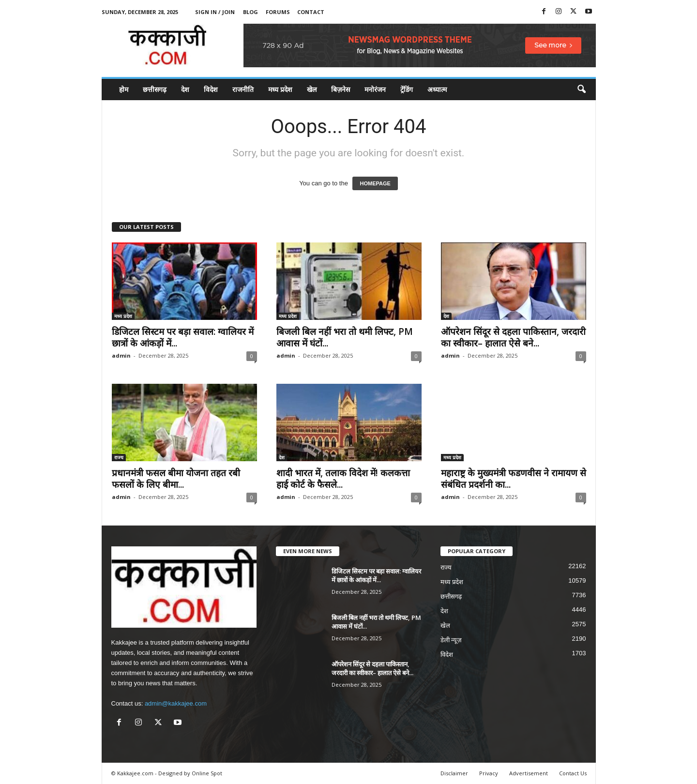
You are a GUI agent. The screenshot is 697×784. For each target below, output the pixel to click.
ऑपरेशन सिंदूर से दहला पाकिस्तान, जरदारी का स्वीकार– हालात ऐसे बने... (513, 337)
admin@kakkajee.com (176, 703)
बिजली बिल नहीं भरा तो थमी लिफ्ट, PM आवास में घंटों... (345, 337)
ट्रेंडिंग (407, 89)
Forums (278, 12)
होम (124, 89)
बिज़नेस (341, 89)
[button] (581, 90)
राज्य (119, 457)
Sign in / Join (215, 12)
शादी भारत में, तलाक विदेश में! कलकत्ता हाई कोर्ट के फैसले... (343, 479)
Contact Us (573, 773)
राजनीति (243, 89)
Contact (311, 12)
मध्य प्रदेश (280, 89)
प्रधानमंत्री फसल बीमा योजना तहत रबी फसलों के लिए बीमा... (176, 479)
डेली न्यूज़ (451, 640)
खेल (312, 89)
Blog (250, 12)
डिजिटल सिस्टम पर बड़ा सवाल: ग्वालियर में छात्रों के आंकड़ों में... (183, 337)
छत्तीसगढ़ (155, 89)
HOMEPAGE (375, 183)
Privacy (489, 773)
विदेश (211, 89)
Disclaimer (454, 773)
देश (185, 89)
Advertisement (529, 773)
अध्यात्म (437, 89)
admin (121, 355)
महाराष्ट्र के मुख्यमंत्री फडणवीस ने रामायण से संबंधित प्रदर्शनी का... (514, 479)
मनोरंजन (375, 89)
